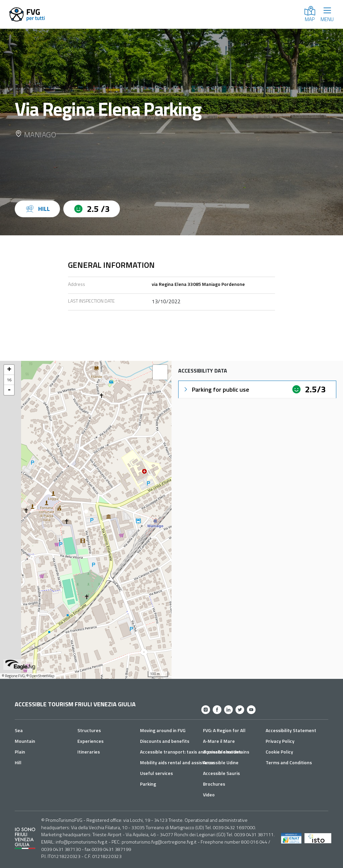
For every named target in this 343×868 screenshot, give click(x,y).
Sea (19, 730)
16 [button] (9, 380)
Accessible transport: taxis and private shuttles (191, 752)
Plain (20, 752)
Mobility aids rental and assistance (177, 762)
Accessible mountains (226, 752)
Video (209, 795)
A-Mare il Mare (219, 741)
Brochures (214, 784)
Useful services (156, 773)
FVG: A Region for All (224, 730)
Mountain (25, 741)
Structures (89, 730)
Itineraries (89, 752)
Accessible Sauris (221, 773)
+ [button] (9, 370)
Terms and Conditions (289, 762)
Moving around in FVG (163, 730)
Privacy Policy (280, 741)
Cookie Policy (279, 752)
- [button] (9, 390)
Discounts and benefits (165, 741)
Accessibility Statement (291, 730)
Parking (148, 784)
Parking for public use (216, 389)
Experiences (90, 741)
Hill (18, 762)
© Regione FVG (13, 676)
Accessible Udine (221, 762)
